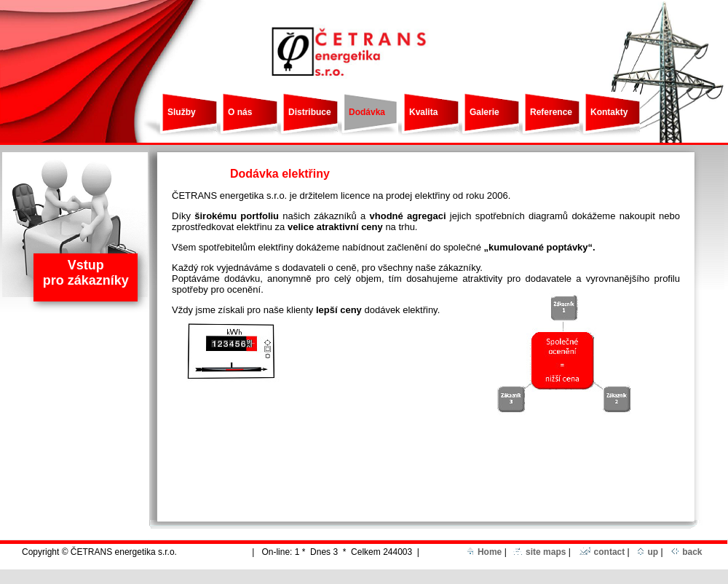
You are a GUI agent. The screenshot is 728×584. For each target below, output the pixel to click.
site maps (539, 552)
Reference (551, 112)
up (648, 552)
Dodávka (367, 112)
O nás (240, 112)
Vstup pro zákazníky (86, 273)
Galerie (484, 112)
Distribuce (310, 112)
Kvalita (423, 112)
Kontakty (609, 112)
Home (484, 552)
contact (602, 552)
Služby (182, 112)
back (687, 552)
